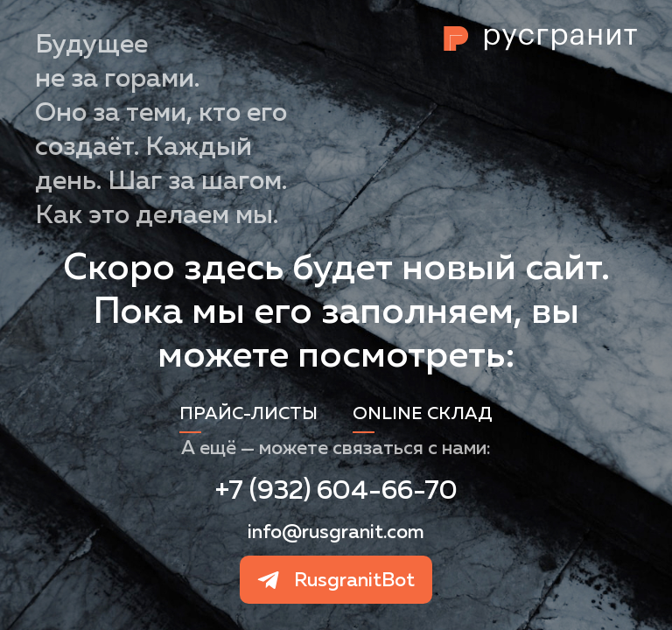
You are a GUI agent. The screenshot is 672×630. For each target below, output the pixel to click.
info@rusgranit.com (336, 531)
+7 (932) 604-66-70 (336, 489)
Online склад (423, 413)
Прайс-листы (248, 413)
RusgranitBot (354, 579)
